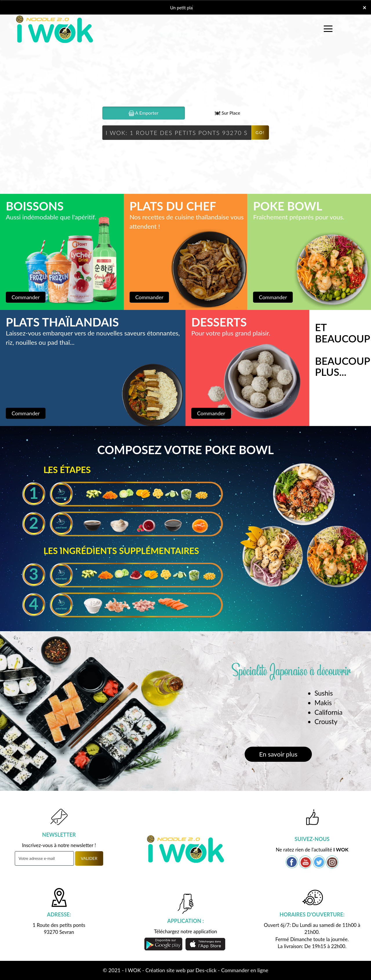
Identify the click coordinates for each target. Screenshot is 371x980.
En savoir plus (278, 754)
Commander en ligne (245, 970)
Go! (260, 132)
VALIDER (89, 858)
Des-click (206, 970)
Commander (26, 297)
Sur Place (227, 113)
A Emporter (144, 113)
